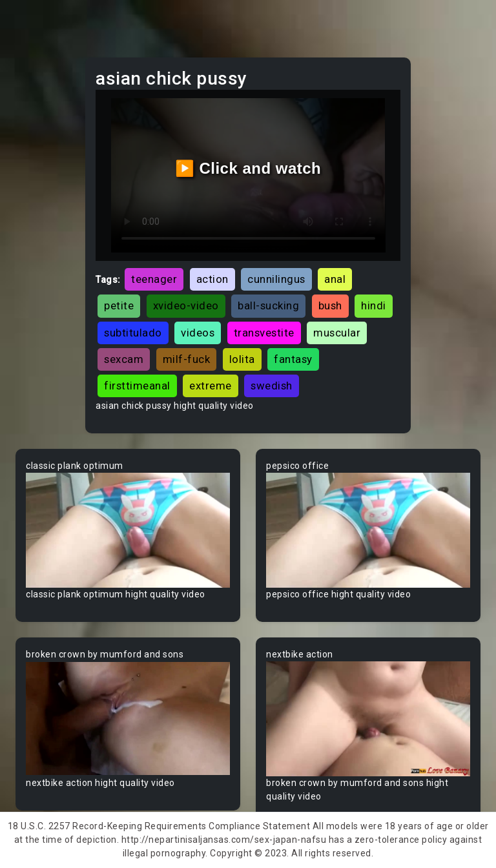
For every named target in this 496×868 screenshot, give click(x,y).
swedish (272, 386)
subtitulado (133, 333)
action (212, 279)
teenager (154, 279)
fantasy (293, 359)
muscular (337, 333)
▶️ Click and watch (248, 168)
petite (119, 305)
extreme (211, 386)
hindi (374, 305)
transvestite (264, 333)
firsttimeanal (137, 386)
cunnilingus (276, 279)
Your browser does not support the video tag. (128, 530)
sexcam (124, 359)
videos (198, 333)
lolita (242, 359)
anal (335, 279)
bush (330, 305)
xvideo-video (186, 305)
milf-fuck (187, 359)
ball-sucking (268, 305)
